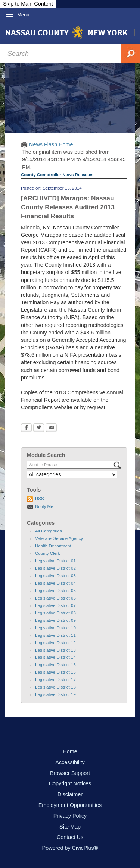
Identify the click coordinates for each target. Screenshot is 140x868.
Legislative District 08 (55, 613)
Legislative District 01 (55, 561)
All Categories (49, 531)
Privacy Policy (70, 816)
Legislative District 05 (55, 591)
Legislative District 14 (55, 657)
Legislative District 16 (55, 672)
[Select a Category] (72, 474)
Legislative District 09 (55, 620)
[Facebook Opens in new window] (26, 428)
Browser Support (70, 773)
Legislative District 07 (55, 605)
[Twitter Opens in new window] (39, 428)
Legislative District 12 (55, 643)
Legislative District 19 (55, 694)
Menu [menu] (23, 15)
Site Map (70, 827)
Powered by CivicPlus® (70, 848)
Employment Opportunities (70, 805)
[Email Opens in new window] (51, 428)
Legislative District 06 (55, 598)
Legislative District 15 (55, 665)
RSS (40, 499)
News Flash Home (51, 144)
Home (70, 751)
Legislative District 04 (55, 583)
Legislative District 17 (55, 680)
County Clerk (48, 553)
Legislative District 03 (55, 576)
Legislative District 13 (55, 650)
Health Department (53, 546)
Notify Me (44, 506)
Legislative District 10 (55, 628)
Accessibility (70, 762)
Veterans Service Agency (59, 538)
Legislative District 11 (55, 635)
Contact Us (70, 837)
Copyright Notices (70, 783)
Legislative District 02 (55, 568)
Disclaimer (70, 794)
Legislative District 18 (55, 687)
